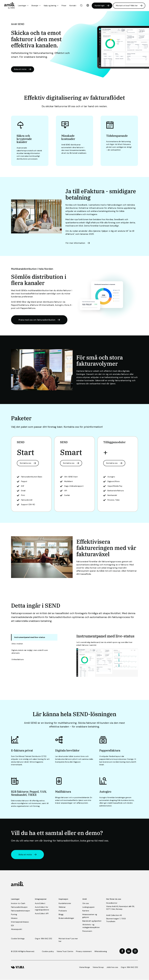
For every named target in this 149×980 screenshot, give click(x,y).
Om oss (86, 903)
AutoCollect (40, 903)
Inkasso (14, 918)
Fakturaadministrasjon (20, 911)
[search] (81, 6)
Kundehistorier (65, 903)
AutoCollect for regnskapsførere (42, 909)
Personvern (87, 931)
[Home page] (9, 6)
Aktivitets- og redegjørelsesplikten (91, 926)
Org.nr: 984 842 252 (43, 939)
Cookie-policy (48, 952)
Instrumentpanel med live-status (30, 637)
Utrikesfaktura (18, 660)
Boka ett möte (20, 69)
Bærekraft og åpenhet (92, 921)
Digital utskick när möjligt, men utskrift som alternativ (30, 652)
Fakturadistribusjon (19, 907)
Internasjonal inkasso (20, 922)
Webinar (62, 907)
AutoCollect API (42, 914)
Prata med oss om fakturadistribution (37, 320)
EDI (12, 926)
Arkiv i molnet (17, 644)
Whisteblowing (101, 952)
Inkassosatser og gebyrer (90, 916)
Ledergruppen (88, 907)
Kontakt (73, 6)
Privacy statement (84, 952)
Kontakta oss (26, 463)
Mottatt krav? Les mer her (68, 940)
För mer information (75, 243)
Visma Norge (85, 967)
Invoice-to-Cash (18, 903)
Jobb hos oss (112, 967)
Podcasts (63, 911)
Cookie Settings (18, 939)
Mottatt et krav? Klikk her (127, 6)
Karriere (86, 911)
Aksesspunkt (17, 929)
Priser (64, 6)
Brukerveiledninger (66, 918)
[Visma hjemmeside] (18, 967)
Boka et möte (25, 855)
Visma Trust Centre (65, 952)
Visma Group (98, 967)
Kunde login (100, 6)
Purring (14, 915)
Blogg (61, 915)
